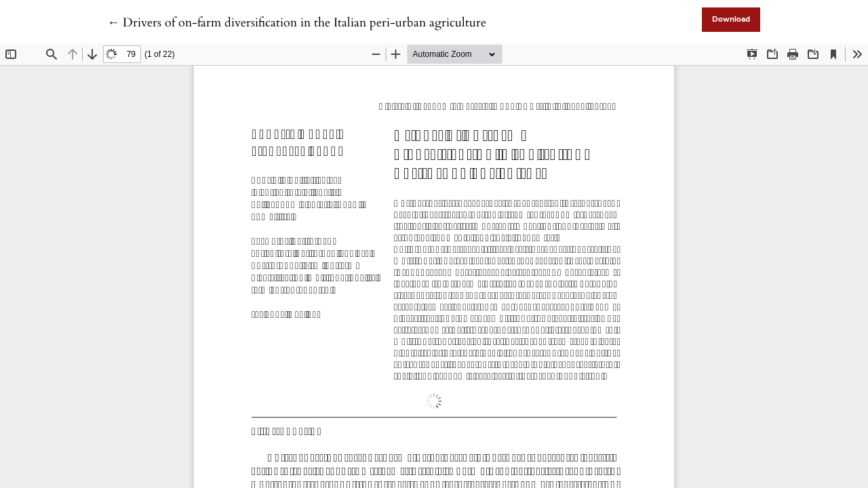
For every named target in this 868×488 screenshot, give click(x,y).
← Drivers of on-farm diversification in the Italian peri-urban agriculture (297, 23)
